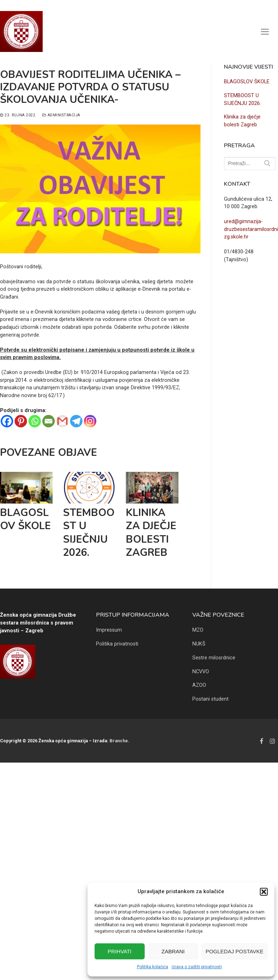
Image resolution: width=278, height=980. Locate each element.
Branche (119, 741)
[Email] (49, 421)
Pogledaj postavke (234, 951)
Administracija (61, 115)
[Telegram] (76, 421)
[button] (264, 892)
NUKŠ (199, 644)
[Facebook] (7, 421)
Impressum (109, 630)
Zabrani (173, 951)
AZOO (199, 685)
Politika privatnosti (117, 644)
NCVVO (201, 672)
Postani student (210, 699)
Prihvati (120, 951)
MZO (198, 630)
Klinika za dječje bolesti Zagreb (151, 533)
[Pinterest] (21, 421)
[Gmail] (62, 421)
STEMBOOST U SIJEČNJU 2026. (89, 533)
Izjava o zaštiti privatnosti (197, 967)
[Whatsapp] (35, 421)
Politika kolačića (153, 967)
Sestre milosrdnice (214, 658)
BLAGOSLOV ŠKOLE (25, 519)
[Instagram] (90, 421)
